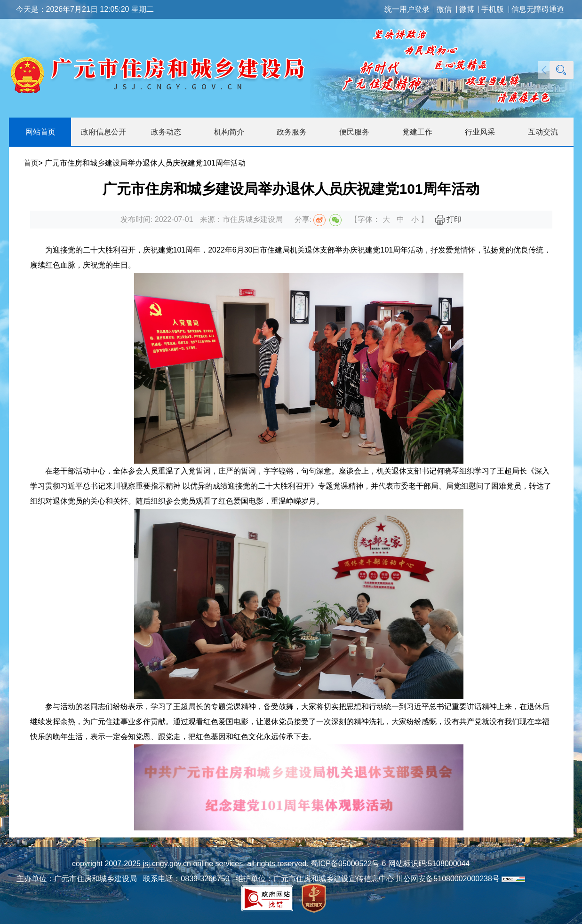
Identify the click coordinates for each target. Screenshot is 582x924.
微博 (467, 9)
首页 (31, 163)
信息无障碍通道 (538, 9)
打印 (448, 219)
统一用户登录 (407, 9)
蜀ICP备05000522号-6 (347, 864)
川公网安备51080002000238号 (448, 879)
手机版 (493, 9)
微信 (444, 9)
